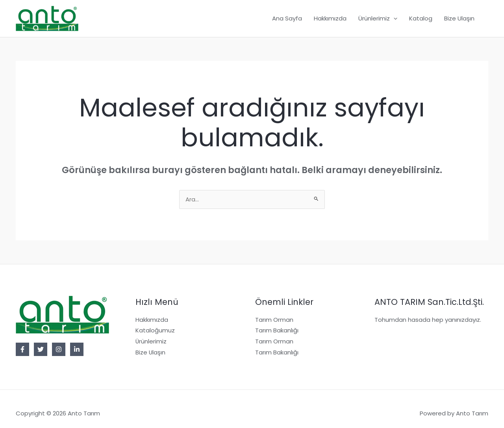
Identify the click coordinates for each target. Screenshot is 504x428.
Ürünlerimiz (151, 342)
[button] (394, 18)
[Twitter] (41, 350)
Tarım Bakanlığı (277, 331)
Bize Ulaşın (459, 18)
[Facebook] (22, 350)
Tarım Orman (274, 320)
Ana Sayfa (287, 18)
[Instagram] (59, 350)
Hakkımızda (330, 18)
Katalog (421, 18)
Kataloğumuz (155, 331)
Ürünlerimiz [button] (378, 18)
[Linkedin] (77, 350)
